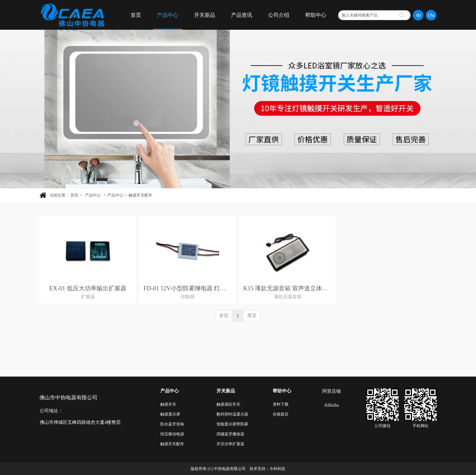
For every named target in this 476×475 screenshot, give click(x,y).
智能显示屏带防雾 (232, 424)
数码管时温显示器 (232, 414)
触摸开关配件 (140, 195)
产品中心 (93, 195)
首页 (74, 195)
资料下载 (281, 404)
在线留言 (281, 414)
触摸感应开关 (228, 404)
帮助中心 (282, 391)
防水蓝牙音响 (172, 424)
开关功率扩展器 (230, 444)
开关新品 (226, 391)
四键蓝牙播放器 (230, 434)
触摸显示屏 (170, 414)
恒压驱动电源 (172, 434)
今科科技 (277, 469)
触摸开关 (168, 404)
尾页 (252, 316)
